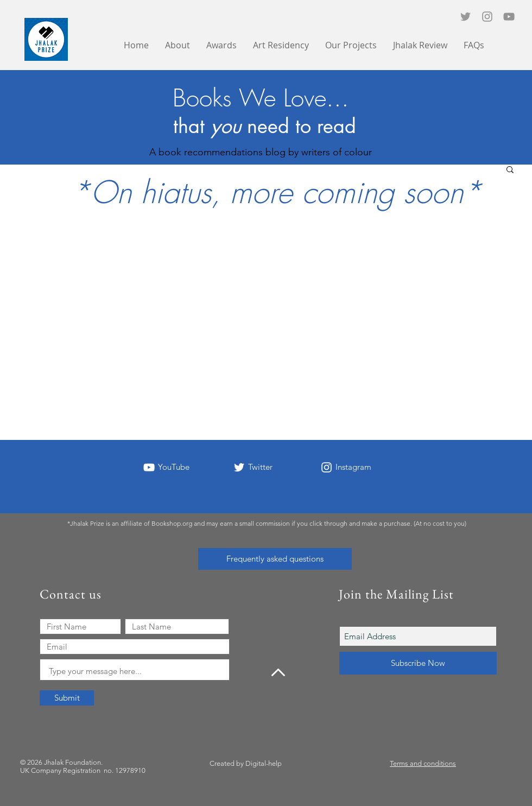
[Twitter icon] (465, 17)
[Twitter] (239, 467)
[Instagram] (487, 17)
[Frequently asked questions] (275, 559)
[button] (351, 45)
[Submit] (67, 698)
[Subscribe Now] (418, 663)
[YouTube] (509, 17)
